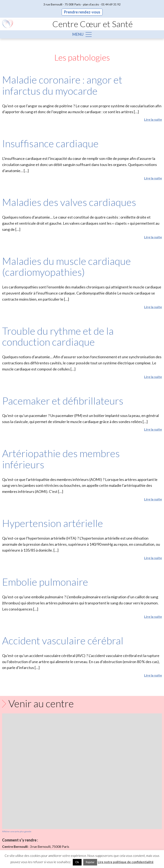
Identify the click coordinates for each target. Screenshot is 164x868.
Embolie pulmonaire (45, 582)
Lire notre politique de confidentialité (126, 862)
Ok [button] (77, 862)
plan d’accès (91, 4)
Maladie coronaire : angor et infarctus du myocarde (62, 85)
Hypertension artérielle (53, 523)
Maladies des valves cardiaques (69, 202)
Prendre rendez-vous (82, 12)
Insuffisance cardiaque (50, 143)
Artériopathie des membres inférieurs (61, 459)
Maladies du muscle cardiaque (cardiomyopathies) (66, 267)
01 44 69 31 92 (111, 4)
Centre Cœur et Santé (93, 24)
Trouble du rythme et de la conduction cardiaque (58, 336)
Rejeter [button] (90, 862)
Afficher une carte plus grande (17, 831)
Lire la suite (153, 119)
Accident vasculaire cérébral (63, 640)
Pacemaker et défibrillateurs (63, 401)
